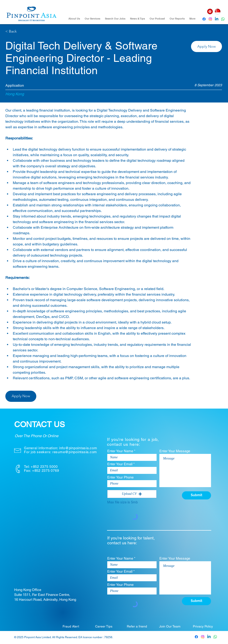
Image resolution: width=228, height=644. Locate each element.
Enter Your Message (175, 451)
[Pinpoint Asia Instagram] (203, 637)
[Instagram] (210, 19)
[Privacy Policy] (203, 626)
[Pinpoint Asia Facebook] (204, 19)
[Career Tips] (104, 626)
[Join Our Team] (170, 626)
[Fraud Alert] (71, 626)
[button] (206, 46)
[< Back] (22, 31)
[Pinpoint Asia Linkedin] (217, 19)
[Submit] (196, 495)
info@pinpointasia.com (78, 448)
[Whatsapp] (223, 19)
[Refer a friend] (137, 626)
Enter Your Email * (121, 464)
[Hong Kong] (210, 12)
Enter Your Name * (121, 451)
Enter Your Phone (120, 477)
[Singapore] (218, 12)
